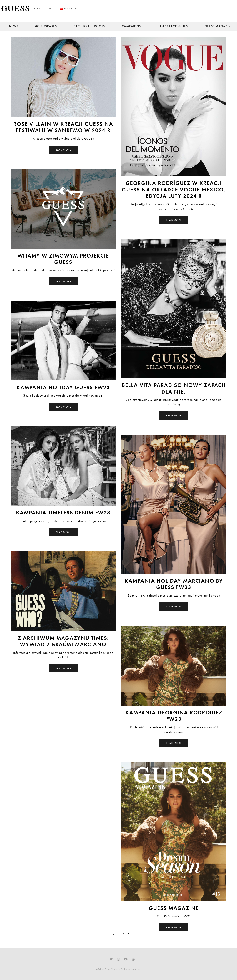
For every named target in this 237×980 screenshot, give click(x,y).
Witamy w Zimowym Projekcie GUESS (63, 259)
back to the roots (89, 26)
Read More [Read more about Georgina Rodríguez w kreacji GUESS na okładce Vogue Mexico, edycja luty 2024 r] (174, 220)
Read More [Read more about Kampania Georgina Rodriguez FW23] (174, 743)
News (14, 26)
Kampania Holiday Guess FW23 (63, 387)
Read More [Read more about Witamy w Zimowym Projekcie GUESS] (63, 281)
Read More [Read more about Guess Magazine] (174, 927)
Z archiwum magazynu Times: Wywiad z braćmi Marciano (63, 641)
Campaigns (131, 26)
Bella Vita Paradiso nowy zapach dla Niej (174, 388)
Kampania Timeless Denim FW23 (63, 513)
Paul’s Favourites (173, 26)
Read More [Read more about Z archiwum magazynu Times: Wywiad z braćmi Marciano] (63, 668)
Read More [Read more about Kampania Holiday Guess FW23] (63, 407)
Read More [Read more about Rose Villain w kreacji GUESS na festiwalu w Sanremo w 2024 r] (63, 150)
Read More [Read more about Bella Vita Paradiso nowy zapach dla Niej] (174, 415)
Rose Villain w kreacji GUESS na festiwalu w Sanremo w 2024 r (63, 127)
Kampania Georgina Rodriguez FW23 (174, 716)
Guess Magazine (219, 26)
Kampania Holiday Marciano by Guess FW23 (174, 584)
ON (50, 8)
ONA (37, 8)
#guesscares (46, 26)
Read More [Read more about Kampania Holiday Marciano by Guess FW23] (174, 607)
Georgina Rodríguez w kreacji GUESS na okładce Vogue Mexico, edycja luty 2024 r (174, 190)
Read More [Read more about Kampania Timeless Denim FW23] (63, 532)
